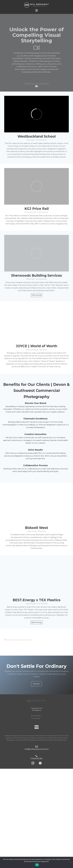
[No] (70, 862)
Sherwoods (37, 295)
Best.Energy (37, 622)
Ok (37, 865)
